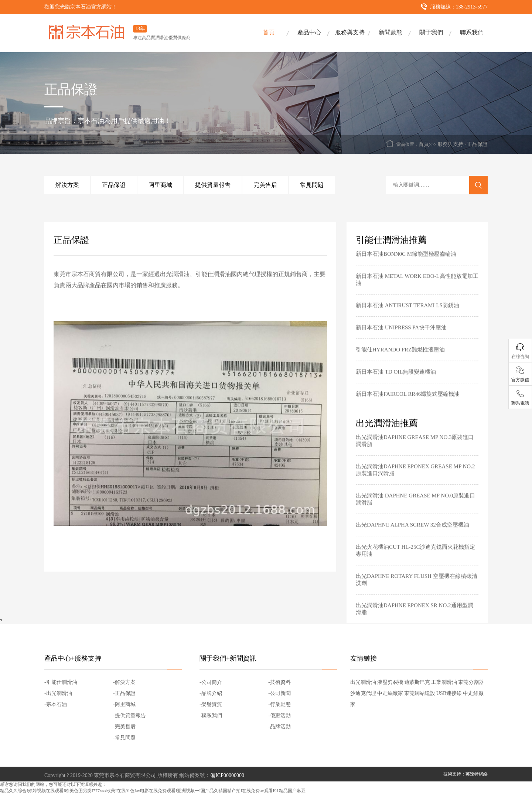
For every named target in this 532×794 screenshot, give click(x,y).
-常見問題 (124, 738)
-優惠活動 (279, 715)
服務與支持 (350, 32)
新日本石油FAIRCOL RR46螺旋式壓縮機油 (408, 402)
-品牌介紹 (211, 693)
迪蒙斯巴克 (417, 682)
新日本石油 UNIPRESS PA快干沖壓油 (401, 335)
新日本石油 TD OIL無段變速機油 (396, 379)
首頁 (269, 32)
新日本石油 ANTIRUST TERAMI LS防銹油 (407, 313)
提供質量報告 (213, 185)
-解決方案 (124, 682)
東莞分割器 (471, 682)
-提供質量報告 (129, 715)
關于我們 (431, 32)
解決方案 (67, 185)
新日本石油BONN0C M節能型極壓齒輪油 (406, 262)
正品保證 (477, 144)
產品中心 (309, 32)
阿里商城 (160, 185)
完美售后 (265, 185)
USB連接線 (449, 693)
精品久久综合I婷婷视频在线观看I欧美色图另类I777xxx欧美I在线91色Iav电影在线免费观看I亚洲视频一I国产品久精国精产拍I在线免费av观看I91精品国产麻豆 (153, 791)
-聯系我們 (211, 715)
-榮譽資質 (211, 704)
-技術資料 (279, 682)
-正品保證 (124, 693)
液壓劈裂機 (390, 682)
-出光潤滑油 (58, 693)
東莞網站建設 (420, 693)
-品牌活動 (279, 727)
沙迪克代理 (363, 693)
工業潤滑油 (444, 682)
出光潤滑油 (363, 682)
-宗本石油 (56, 704)
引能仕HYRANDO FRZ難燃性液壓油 (400, 357)
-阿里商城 (124, 704)
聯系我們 (472, 32)
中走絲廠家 (390, 693)
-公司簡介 (211, 682)
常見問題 (312, 185)
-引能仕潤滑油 (61, 682)
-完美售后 (124, 727)
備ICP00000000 (227, 775)
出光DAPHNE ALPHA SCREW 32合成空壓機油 (412, 532)
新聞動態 (391, 32)
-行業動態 (279, 704)
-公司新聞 (279, 693)
